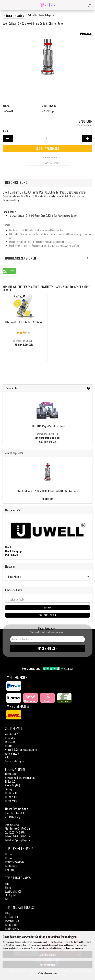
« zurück (19, 16)
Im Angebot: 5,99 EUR (47, 436)
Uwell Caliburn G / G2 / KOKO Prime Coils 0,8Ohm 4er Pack (48, 491)
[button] (9, 271)
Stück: (6, 131)
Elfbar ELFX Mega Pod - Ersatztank (48, 426)
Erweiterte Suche (47, 615)
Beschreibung (16, 182)
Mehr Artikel (11, 555)
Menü (5, 5)
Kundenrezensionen (21, 258)
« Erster (8, 16)
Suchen (48, 608)
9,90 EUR (48, 499)
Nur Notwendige (48, 965)
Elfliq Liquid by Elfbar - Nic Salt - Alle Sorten (24, 322)
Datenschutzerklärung (74, 948)
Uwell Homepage (14, 551)
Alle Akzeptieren (47, 955)
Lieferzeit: (8, 111)
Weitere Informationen (47, 973)
